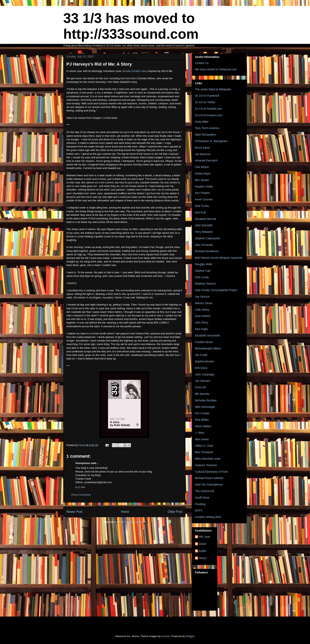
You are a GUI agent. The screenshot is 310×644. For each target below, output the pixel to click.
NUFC (199, 510)
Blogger (190, 636)
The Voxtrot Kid (204, 491)
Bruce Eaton (203, 148)
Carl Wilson (202, 167)
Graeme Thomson (206, 465)
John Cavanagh (205, 374)
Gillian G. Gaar (204, 446)
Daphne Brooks (205, 361)
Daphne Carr (203, 271)
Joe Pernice (202, 297)
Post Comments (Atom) (132, 522)
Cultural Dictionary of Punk (211, 472)
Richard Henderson (207, 251)
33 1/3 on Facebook (207, 96)
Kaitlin (203, 551)
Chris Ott (200, 387)
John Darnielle (204, 225)
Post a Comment (81, 495)
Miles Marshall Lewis (208, 459)
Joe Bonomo (203, 154)
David (202, 544)
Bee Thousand (204, 452)
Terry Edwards (204, 232)
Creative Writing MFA (208, 517)
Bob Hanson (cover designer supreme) (219, 258)
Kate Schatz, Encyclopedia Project (216, 290)
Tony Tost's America (207, 128)
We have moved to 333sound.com (216, 69)
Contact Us (202, 63)
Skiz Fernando (204, 245)
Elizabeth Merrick (206, 219)
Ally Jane (205, 537)
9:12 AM (80, 487)
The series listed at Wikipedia (213, 89)
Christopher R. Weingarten (211, 141)
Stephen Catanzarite (208, 238)
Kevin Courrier (204, 199)
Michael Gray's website (209, 478)
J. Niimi (199, 433)
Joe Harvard (202, 381)
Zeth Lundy (202, 277)
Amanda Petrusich (206, 160)
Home (125, 512)
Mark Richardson (205, 135)
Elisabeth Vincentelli (207, 336)
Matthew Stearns (205, 284)
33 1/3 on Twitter (205, 102)
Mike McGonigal (205, 407)
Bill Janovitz (202, 394)
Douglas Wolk (203, 264)
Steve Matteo (203, 426)
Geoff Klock (202, 498)
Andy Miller (202, 122)
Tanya (203, 558)
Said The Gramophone (209, 485)
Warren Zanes (204, 303)
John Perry (202, 322)
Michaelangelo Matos (208, 348)
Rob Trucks (202, 206)
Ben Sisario (202, 180)
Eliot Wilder (202, 420)
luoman (166, 636)
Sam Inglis (201, 329)
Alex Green (202, 439)
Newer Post (74, 512)
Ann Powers (202, 193)
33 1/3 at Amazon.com (209, 115)
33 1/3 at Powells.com (208, 109)
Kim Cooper (202, 413)
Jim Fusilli (201, 355)
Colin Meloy (202, 310)
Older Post (175, 512)
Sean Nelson (203, 316)
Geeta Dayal (203, 173)
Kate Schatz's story (136, 71)
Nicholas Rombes (206, 400)
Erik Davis (201, 368)
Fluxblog (200, 504)
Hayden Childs (204, 187)
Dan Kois (201, 212)
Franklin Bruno (204, 342)
